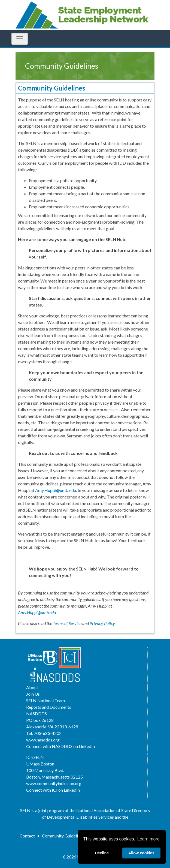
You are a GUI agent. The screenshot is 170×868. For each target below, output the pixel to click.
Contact (27, 836)
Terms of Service (67, 623)
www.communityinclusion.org (54, 783)
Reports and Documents (49, 707)
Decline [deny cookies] (102, 853)
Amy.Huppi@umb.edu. (37, 612)
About (32, 687)
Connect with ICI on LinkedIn (53, 790)
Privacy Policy (102, 623)
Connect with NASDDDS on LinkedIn (60, 746)
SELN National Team (45, 700)
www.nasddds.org (43, 740)
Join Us (33, 694)
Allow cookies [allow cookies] (141, 853)
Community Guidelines (63, 836)
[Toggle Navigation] (20, 39)
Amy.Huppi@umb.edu (56, 490)
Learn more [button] (148, 839)
